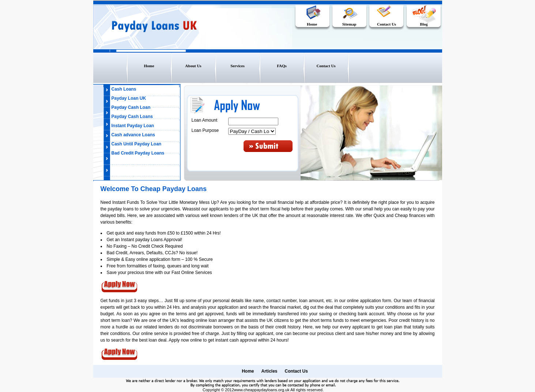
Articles (269, 371)
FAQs (282, 66)
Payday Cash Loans (132, 117)
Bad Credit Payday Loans (138, 153)
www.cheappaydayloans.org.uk (262, 390)
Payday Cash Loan (131, 107)
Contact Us (387, 24)
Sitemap (349, 24)
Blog (424, 24)
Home (312, 24)
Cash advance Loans (133, 135)
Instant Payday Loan (133, 126)
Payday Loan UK (129, 98)
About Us (193, 66)
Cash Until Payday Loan (137, 144)
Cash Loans (124, 89)
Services (237, 66)
